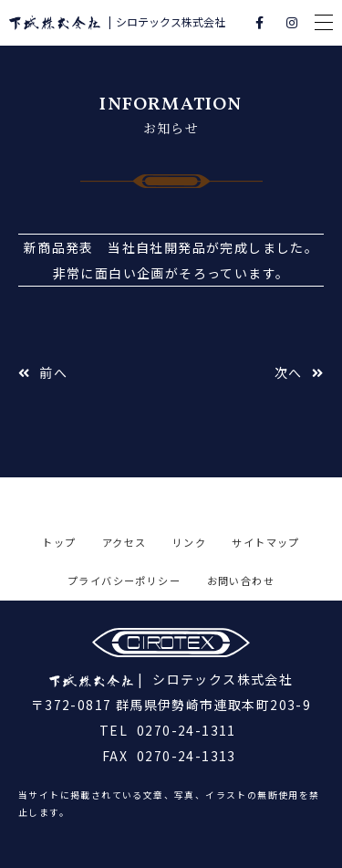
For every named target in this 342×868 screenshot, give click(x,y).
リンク (189, 542)
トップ (59, 542)
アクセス (124, 542)
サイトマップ (265, 542)
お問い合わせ (241, 580)
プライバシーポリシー (124, 580)
